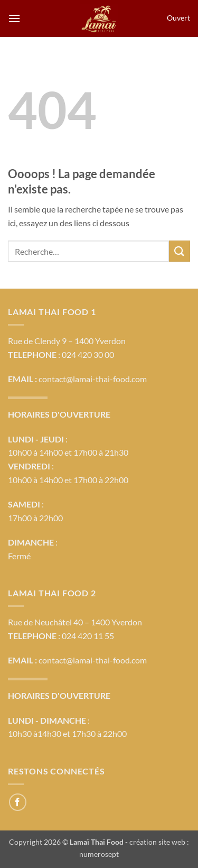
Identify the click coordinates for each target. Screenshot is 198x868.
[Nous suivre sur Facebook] (18, 802)
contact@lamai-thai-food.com (93, 379)
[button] (14, 18)
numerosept (99, 854)
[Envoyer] (180, 251)
